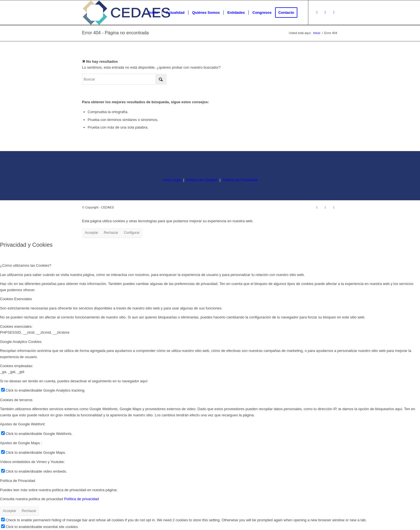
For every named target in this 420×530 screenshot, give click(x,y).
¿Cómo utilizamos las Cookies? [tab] (26, 265)
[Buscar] (124, 79)
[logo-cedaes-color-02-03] (126, 13)
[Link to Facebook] (325, 12)
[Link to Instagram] (317, 12)
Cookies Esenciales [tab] (16, 299)
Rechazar (111, 233)
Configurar (132, 233)
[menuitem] (153, 13)
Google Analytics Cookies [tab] (21, 342)
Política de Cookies (202, 180)
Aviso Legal (172, 180)
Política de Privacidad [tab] (18, 481)
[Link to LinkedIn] (334, 12)
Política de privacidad (82, 499)
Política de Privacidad (240, 180)
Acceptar (92, 233)
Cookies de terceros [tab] (16, 400)
